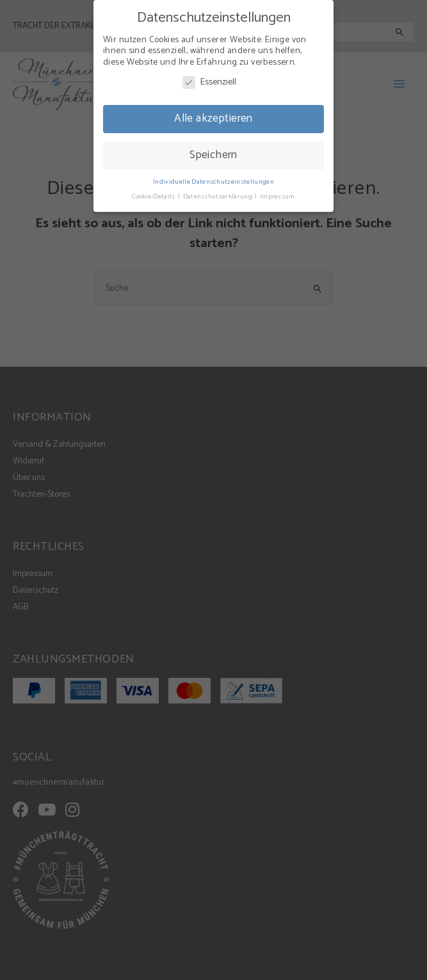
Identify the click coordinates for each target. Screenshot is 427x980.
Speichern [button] (213, 150)
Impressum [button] (278, 192)
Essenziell (209, 78)
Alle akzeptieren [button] (213, 114)
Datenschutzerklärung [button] (219, 192)
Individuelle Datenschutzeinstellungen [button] (213, 177)
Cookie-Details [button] (154, 192)
